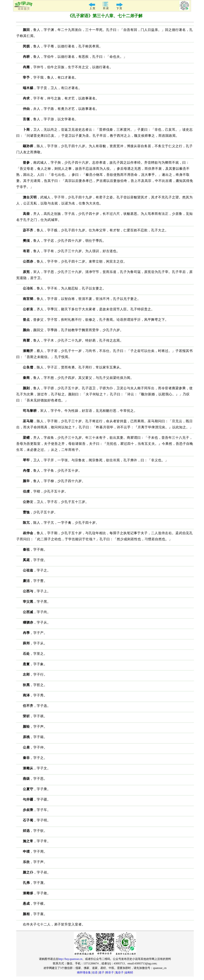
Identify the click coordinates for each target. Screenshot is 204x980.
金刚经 (129, 972)
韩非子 (110, 972)
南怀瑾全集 (84, 972)
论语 (95, 972)
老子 (102, 972)
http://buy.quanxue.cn (70, 959)
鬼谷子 (119, 972)
